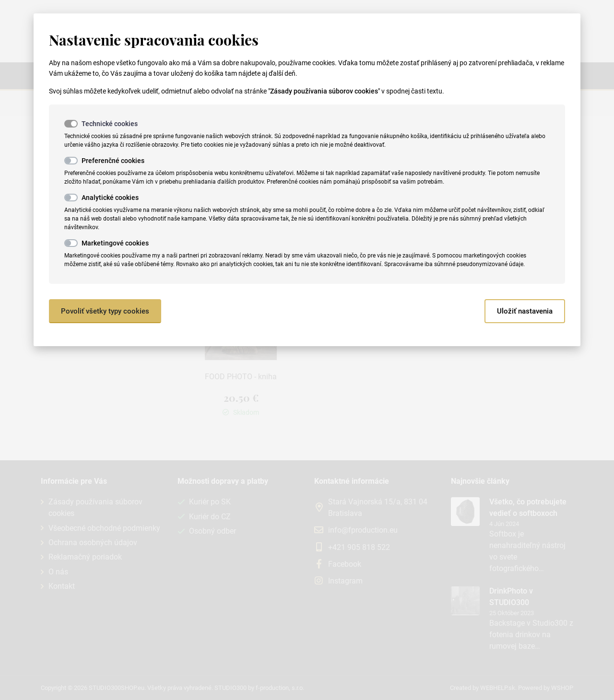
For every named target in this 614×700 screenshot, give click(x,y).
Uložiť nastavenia (525, 311)
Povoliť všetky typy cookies (105, 311)
